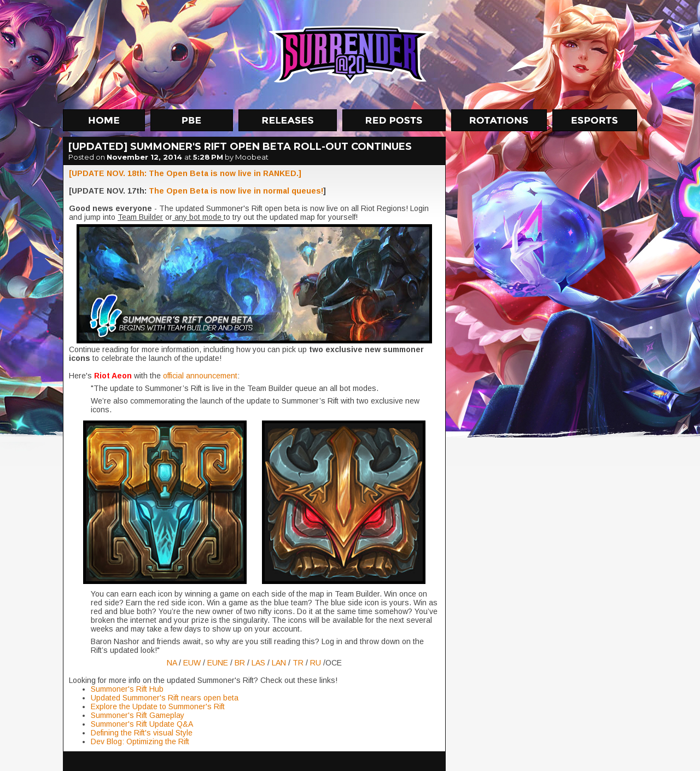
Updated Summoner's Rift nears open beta (165, 698)
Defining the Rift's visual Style (142, 733)
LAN (280, 663)
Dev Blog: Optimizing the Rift (140, 741)
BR (241, 663)
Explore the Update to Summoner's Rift (158, 706)
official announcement (199, 376)
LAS (259, 663)
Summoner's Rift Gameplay (138, 715)
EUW (193, 663)
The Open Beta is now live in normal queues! (236, 191)
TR (299, 663)
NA (173, 663)
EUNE (219, 663)
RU (317, 663)
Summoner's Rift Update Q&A (142, 724)
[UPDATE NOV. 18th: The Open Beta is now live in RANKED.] (185, 173)
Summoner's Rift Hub (127, 689)
